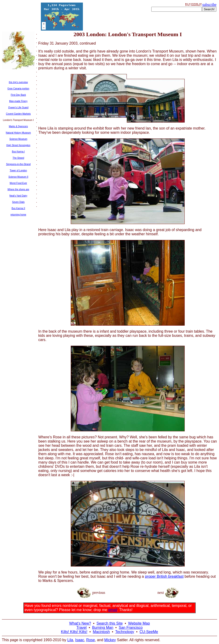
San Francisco (131, 628)
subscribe (209, 5)
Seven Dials (18, 202)
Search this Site (109, 623)
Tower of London (18, 171)
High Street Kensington (18, 145)
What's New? (80, 623)
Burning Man (103, 628)
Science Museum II (18, 177)
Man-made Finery (18, 101)
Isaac (80, 640)
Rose (90, 640)
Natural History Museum (18, 133)
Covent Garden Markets (18, 114)
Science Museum (18, 139)
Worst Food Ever (18, 183)
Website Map (139, 623)
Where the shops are (18, 189)
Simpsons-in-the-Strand (18, 164)
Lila (70, 640)
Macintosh (101, 632)
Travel (81, 628)
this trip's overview (18, 82)
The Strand (18, 158)
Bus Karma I (18, 152)
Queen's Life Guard (18, 107)
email (113, 610)
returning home (18, 215)
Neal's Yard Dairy (18, 196)
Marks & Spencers (18, 126)
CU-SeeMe (149, 632)
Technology (125, 632)
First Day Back (18, 95)
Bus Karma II (18, 208)
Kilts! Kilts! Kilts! (74, 632)
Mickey (110, 640)
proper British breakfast (164, 576)
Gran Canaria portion (18, 89)
